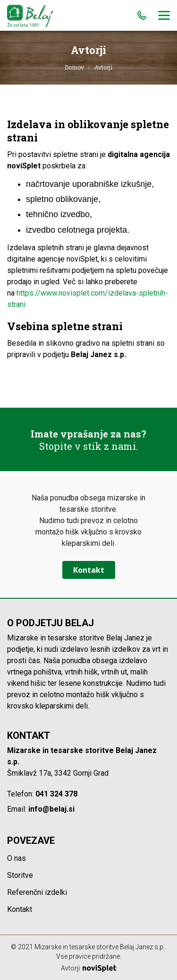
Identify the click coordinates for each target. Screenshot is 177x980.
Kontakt (89, 570)
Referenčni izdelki (37, 892)
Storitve (20, 875)
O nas (17, 858)
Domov (74, 67)
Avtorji (88, 968)
